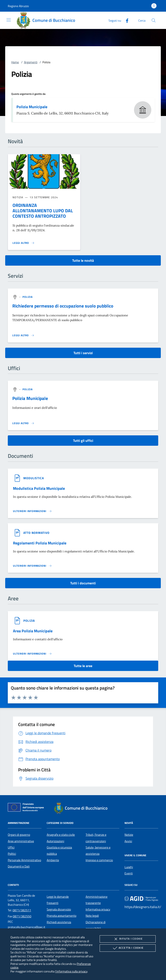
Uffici (11, 847)
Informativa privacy (98, 909)
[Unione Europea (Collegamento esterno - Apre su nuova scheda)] (27, 808)
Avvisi (128, 841)
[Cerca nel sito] (154, 20)
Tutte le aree (83, 666)
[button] (18, 6)
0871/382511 (22, 910)
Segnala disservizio (59, 909)
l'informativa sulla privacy (71, 971)
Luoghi (129, 867)
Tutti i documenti (83, 583)
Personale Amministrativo (24, 860)
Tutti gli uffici (83, 441)
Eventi (129, 873)
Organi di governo (19, 835)
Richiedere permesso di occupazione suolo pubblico (63, 306)
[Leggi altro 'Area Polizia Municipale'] (32, 654)
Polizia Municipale (32, 107)
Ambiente (53, 860)
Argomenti (31, 62)
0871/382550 (22, 916)
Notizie (129, 835)
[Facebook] (125, 20)
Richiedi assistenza (59, 922)
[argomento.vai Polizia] (28, 297)
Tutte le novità (83, 260)
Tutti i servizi (83, 353)
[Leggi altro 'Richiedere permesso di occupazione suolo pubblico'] (23, 335)
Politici (12, 854)
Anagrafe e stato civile (61, 835)
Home (15, 62)
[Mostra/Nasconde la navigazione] (9, 20)
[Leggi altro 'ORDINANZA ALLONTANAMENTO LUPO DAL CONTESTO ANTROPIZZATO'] (24, 243)
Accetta (128, 948)
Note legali (92, 916)
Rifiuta (128, 939)
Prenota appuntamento (61, 916)
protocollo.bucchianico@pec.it (26, 927)
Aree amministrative (21, 841)
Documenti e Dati (19, 866)
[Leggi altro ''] (23, 423)
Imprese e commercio (99, 860)
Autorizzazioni (55, 841)
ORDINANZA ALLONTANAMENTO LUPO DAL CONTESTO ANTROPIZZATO (43, 211)
